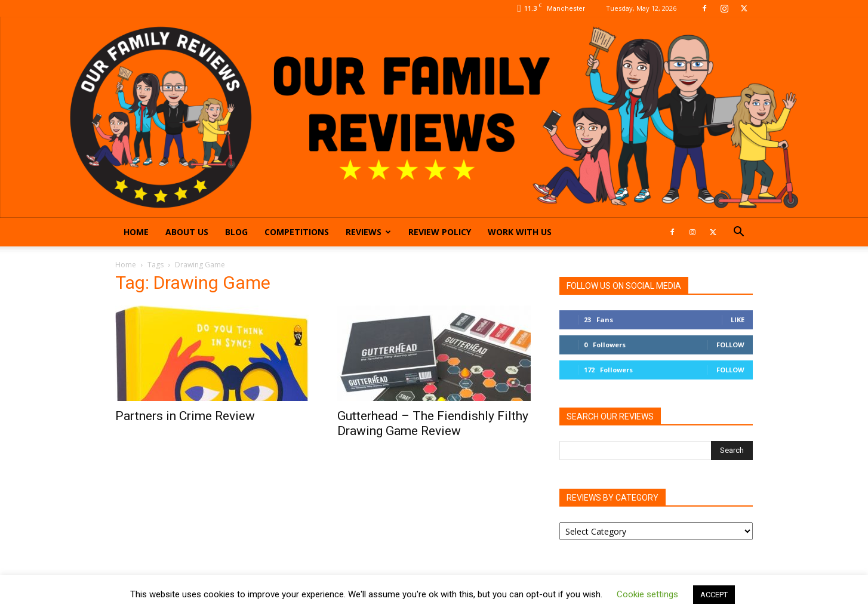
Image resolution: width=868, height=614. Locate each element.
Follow (730, 345)
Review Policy (440, 232)
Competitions (297, 232)
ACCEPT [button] (714, 595)
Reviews (368, 232)
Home (136, 232)
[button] (738, 233)
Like (738, 320)
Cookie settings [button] (647, 594)
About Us (187, 232)
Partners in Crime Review (185, 416)
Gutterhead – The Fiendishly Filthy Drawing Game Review (433, 423)
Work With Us (520, 232)
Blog (236, 232)
